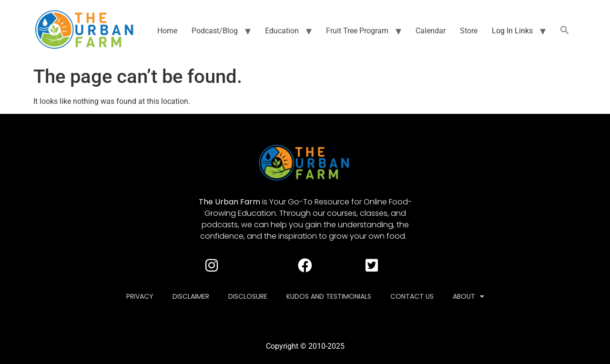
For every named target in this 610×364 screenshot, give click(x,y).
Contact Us (412, 296)
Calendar (431, 31)
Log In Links (512, 31)
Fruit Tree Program (357, 31)
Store (469, 31)
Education (282, 31)
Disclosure (248, 296)
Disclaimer (191, 296)
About (468, 296)
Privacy (140, 296)
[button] (565, 31)
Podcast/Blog (215, 31)
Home (167, 31)
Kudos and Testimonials (329, 296)
